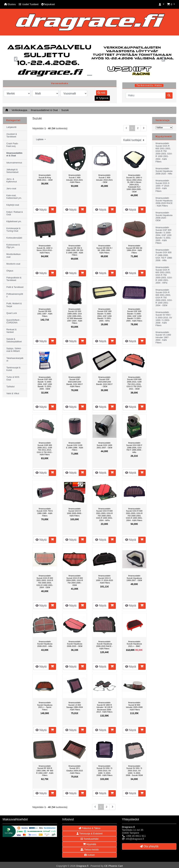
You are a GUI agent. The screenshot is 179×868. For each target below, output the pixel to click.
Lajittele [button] (40, 139)
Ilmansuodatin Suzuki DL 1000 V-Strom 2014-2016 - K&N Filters (45, 249)
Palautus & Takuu (89, 828)
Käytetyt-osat (13, 205)
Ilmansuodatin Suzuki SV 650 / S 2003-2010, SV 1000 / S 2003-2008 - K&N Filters (104, 771)
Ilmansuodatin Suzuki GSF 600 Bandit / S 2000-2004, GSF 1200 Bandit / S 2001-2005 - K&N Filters (134, 315)
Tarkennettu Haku (149, 85)
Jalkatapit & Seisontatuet (12, 171)
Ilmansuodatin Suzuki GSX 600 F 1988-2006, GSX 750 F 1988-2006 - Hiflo (134, 447)
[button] (161, 4)
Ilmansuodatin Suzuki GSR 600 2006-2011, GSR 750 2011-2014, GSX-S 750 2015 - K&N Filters (45, 449)
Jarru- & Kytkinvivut (12, 180)
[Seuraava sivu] (144, 128)
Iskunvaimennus (14, 163)
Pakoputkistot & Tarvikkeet (14, 279)
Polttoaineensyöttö (15, 295)
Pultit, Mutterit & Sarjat (14, 305)
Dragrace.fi (82, 866)
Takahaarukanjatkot (15, 359)
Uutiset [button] (89, 855)
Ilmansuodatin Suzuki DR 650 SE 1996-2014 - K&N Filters (134, 249)
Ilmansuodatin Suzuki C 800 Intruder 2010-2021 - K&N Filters (75, 179)
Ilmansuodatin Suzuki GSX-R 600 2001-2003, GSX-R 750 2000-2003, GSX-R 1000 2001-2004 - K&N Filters (134, 514)
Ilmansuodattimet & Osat (44, 110)
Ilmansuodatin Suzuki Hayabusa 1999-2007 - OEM (134, 578)
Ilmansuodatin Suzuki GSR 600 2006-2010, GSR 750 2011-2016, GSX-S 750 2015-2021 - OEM (134, 383)
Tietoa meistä (89, 850)
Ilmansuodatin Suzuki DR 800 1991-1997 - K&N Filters (45, 313)
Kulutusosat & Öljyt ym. (13, 246)
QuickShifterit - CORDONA (14, 321)
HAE (102, 93)
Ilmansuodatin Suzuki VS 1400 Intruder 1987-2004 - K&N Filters (163, 337)
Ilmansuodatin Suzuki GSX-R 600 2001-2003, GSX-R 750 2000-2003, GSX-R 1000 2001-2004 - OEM (45, 582)
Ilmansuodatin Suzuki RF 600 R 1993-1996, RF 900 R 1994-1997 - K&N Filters (45, 771)
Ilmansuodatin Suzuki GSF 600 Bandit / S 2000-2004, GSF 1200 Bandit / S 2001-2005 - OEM (45, 383)
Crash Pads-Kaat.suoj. (12, 145)
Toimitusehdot (89, 839)
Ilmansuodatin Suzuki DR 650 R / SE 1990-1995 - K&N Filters (104, 249)
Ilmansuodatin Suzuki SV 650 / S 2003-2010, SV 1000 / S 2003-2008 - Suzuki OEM (134, 771)
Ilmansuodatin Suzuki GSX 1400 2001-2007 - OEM (104, 445)
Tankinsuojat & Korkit (13, 369)
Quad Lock (12, 313)
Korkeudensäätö (14, 238)
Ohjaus (10, 271)
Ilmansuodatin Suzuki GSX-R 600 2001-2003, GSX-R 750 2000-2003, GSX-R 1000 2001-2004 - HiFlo (104, 514)
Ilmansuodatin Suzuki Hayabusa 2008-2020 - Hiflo (45, 644)
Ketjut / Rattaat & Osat (15, 213)
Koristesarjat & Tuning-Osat (13, 230)
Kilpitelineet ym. (14, 221)
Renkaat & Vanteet (11, 331)
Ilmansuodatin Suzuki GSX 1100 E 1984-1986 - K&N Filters (75, 446)
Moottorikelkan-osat (14, 256)
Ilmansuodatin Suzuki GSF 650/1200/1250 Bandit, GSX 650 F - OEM (104, 382)
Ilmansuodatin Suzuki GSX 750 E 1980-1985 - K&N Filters (45, 512)
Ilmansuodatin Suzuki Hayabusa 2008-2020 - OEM (75, 644)
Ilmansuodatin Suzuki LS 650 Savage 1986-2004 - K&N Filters (75, 706)
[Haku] (146, 95)
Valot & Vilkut (13, 393)
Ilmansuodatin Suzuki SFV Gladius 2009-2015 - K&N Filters (75, 769)
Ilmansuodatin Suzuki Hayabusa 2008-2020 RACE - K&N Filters (104, 645)
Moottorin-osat (13, 264)
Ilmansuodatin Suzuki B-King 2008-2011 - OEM (45, 177)
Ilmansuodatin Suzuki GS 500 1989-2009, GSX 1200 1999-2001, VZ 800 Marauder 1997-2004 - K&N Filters (75, 316)
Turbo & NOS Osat (13, 378)
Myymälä (90, 844)
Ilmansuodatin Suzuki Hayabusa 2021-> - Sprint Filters (45, 706)
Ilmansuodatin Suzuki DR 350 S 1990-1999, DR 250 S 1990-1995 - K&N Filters (75, 250)
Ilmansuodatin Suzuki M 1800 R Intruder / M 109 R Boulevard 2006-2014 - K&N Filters (104, 707)
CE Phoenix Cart (113, 866)
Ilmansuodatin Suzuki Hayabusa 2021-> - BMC (134, 644)
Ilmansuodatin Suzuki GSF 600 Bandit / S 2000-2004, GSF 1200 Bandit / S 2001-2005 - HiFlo (104, 315)
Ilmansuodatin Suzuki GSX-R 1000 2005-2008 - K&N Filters (75, 512)
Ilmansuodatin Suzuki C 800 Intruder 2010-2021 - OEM (104, 179)
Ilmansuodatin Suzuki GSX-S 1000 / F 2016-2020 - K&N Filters (104, 579)
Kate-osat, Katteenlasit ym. (14, 197)
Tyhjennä (102, 98)
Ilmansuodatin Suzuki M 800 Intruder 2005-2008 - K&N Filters (134, 706)
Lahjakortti (11, 127)
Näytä (41, 210)
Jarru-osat (11, 189)
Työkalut (10, 387)
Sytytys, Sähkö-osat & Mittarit (14, 350)
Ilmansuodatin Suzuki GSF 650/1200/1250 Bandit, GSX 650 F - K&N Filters (75, 382)
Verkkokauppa (19, 110)
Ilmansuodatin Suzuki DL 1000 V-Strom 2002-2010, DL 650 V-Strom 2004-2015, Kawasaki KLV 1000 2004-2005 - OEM (134, 183)
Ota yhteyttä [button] (149, 846)
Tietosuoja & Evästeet (89, 834)
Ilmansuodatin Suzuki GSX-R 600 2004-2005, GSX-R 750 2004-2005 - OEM (75, 580)
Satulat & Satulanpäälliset (14, 340)
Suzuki (65, 110)
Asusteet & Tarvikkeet (12, 135)
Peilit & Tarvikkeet (15, 287)
